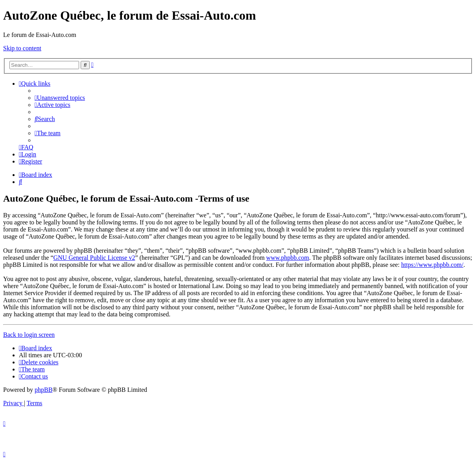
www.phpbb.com (288, 258)
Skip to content (22, 48)
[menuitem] (60, 98)
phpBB (43, 390)
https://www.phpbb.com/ (432, 265)
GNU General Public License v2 (94, 258)
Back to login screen (29, 335)
